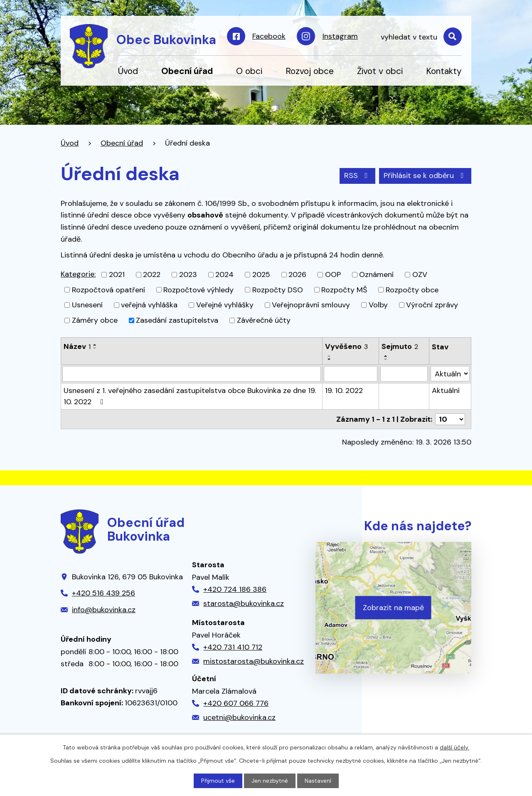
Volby (378, 305)
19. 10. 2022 (344, 391)
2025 (261, 274)
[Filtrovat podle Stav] (450, 374)
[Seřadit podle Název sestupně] (95, 348)
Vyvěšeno (346, 346)
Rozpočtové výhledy (198, 289)
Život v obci (380, 71)
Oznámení (376, 274)
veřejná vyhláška (149, 305)
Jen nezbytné (270, 781)
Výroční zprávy (432, 305)
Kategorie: (78, 274)
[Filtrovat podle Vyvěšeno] (351, 374)
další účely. (454, 747)
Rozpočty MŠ (344, 289)
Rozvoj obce (310, 71)
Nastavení (318, 781)
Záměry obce (95, 320)
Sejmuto (400, 346)
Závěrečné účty (264, 320)
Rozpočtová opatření (108, 289)
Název (77, 346)
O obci (249, 71)
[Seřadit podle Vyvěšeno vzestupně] (330, 356)
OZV (420, 274)
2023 (188, 274)
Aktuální (446, 391)
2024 (224, 274)
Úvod (128, 71)
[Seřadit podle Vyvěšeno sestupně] (330, 359)
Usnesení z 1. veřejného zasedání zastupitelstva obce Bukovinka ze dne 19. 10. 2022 (190, 396)
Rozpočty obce (412, 289)
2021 (117, 274)
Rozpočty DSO (278, 289)
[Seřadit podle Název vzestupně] (95, 345)
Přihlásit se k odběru (425, 176)
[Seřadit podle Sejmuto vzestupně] (386, 356)
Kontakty (444, 71)
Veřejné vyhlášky (225, 305)
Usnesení (87, 305)
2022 (152, 274)
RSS (358, 176)
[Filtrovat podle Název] (192, 374)
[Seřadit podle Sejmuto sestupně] (386, 359)
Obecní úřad (187, 71)
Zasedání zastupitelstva (177, 320)
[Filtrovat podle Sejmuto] (404, 374)
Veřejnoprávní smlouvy (311, 305)
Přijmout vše (218, 781)
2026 (297, 274)
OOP (333, 274)
